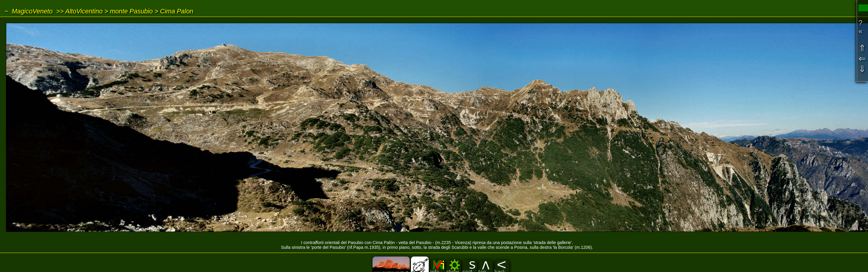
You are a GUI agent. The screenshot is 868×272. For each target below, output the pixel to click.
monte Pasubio (131, 11)
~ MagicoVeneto (29, 11)
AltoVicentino (84, 11)
